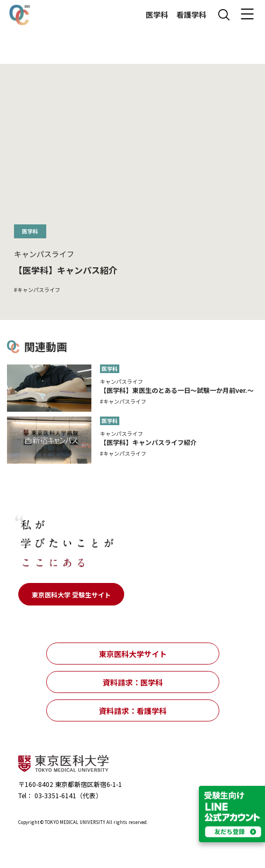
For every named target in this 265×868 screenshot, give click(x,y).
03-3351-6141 (55, 795)
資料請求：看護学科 (133, 711)
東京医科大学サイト (133, 654)
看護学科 (191, 15)
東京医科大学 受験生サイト (71, 595)
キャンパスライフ (39, 290)
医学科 (157, 15)
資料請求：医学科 (133, 682)
